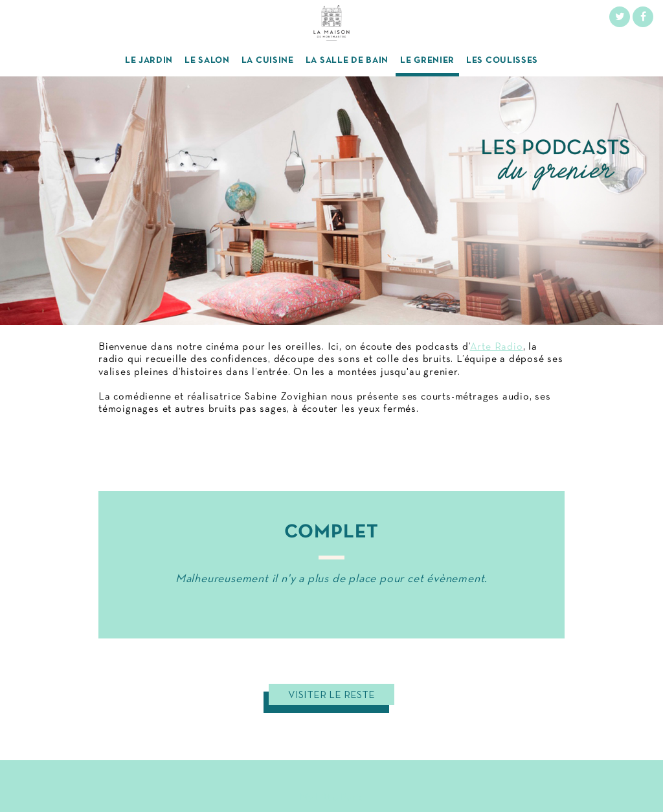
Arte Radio (497, 347)
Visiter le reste (331, 695)
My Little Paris (331, 798)
